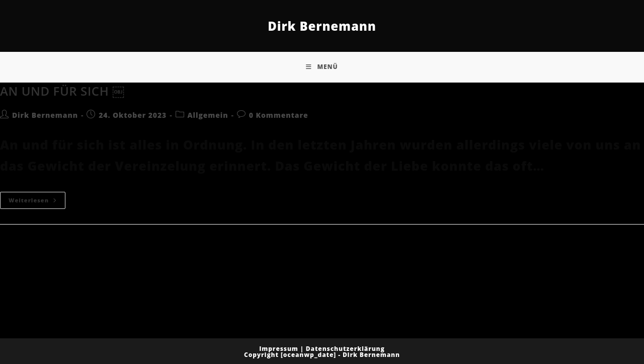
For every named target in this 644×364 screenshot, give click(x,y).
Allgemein (208, 115)
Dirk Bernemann (322, 26)
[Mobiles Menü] (322, 67)
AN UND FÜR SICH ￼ (62, 91)
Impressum (279, 349)
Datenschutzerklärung (345, 349)
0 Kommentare (279, 115)
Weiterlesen (37, 198)
